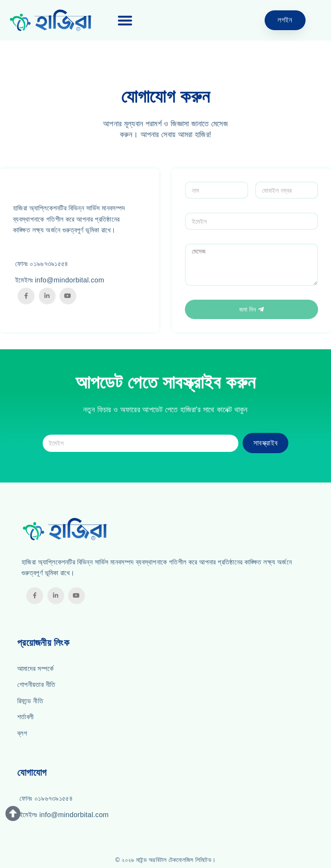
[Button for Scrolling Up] (13, 814)
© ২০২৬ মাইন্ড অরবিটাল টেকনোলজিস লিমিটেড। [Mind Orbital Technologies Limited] (166, 860)
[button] (125, 20)
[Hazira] (57, 20)
